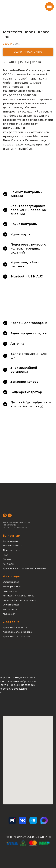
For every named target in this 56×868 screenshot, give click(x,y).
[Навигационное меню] (49, 7)
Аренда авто (10, 541)
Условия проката (13, 546)
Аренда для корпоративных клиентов (24, 568)
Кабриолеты (10, 609)
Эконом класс (11, 582)
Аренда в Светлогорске (17, 636)
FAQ (5, 555)
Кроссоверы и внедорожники (20, 600)
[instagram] (5, 515)
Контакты (8, 564)
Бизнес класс (11, 591)
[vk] (10, 515)
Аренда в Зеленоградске (17, 632)
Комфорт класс (12, 586)
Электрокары (11, 605)
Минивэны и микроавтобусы (19, 596)
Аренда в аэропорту (15, 627)
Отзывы (7, 559)
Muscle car (9, 614)
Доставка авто (11, 550)
